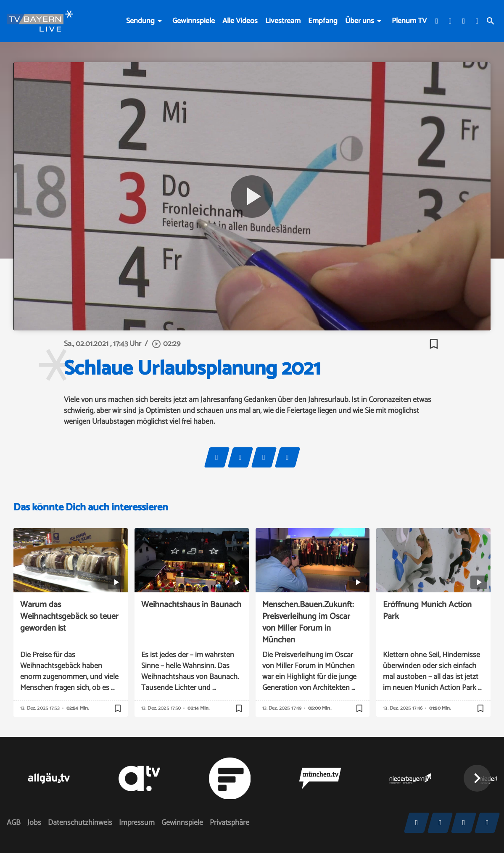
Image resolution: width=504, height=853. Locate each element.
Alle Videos (240, 21)
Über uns (360, 21)
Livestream (283, 21)
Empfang (323, 21)
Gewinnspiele (194, 21)
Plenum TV (409, 21)
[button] (477, 778)
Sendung (140, 21)
